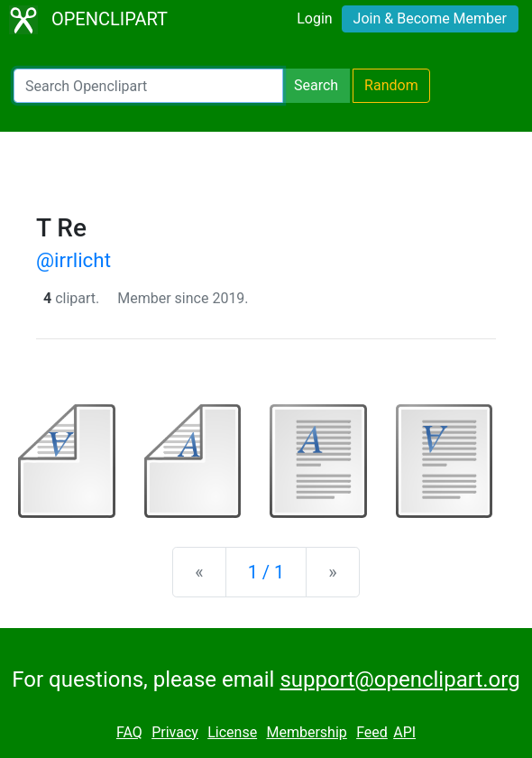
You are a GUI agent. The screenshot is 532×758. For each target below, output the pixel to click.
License (232, 732)
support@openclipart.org (399, 679)
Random (391, 85)
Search (316, 85)
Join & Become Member (430, 18)
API (404, 732)
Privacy (175, 732)
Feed (372, 732)
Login (314, 18)
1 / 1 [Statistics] (266, 572)
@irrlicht (73, 260)
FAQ (129, 732)
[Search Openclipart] (148, 86)
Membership (306, 732)
